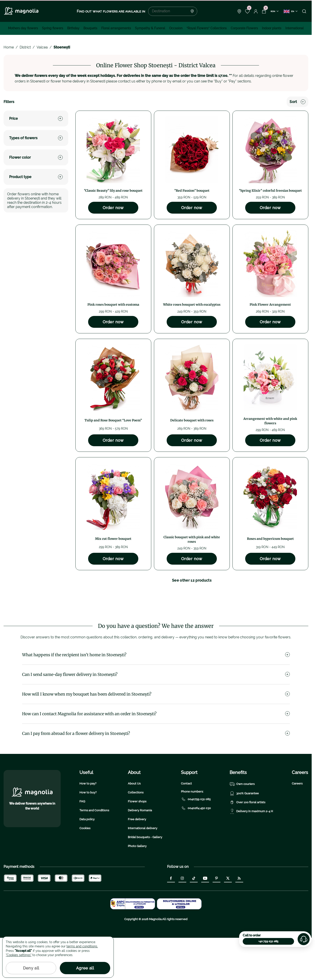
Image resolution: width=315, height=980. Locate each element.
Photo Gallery (137, 888)
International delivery (143, 870)
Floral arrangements (116, 28)
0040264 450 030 (196, 850)
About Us (134, 826)
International (294, 28)
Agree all (85, 968)
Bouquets (90, 28)
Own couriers (242, 826)
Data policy (87, 861)
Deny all (31, 968)
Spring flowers (53, 28)
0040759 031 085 (196, 841)
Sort (297, 102)
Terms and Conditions (94, 853)
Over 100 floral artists (247, 845)
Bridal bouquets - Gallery (145, 879)
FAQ (82, 844)
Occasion (176, 28)
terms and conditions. (82, 946)
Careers (297, 826)
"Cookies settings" (19, 955)
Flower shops (137, 844)
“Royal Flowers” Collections (207, 28)
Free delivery (137, 861)
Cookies (85, 870)
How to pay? (88, 826)
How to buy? (88, 835)
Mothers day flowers (23, 28)
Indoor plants (272, 28)
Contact (186, 826)
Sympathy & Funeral (150, 28)
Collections (136, 835)
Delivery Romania (140, 853)
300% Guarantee (244, 836)
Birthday (73, 28)
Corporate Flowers (244, 28)
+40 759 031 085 (268, 941)
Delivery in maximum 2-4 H (251, 854)
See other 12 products (192, 580)
